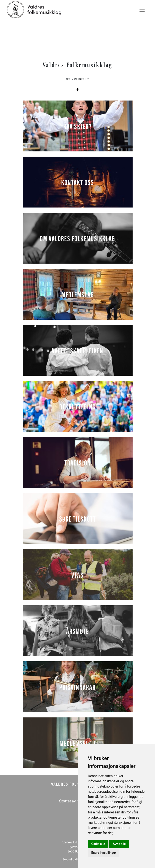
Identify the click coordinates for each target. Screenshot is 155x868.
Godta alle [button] (98, 844)
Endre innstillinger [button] (104, 853)
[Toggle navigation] (142, 10)
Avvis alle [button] (119, 844)
